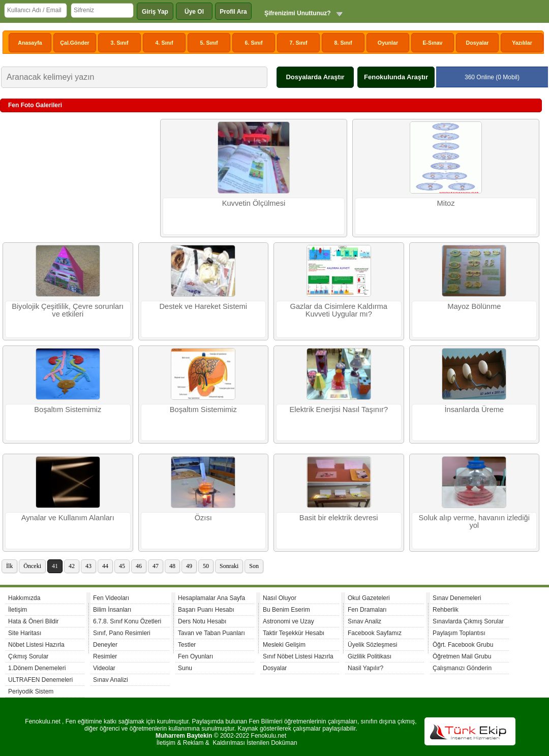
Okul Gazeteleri (369, 598)
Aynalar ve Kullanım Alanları (68, 518)
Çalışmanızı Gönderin (462, 668)
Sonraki (229, 566)
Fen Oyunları (195, 656)
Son (254, 566)
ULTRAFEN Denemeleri (40, 680)
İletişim (18, 610)
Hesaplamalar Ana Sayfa (211, 598)
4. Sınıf (164, 43)
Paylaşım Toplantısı (459, 633)
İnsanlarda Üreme (475, 409)
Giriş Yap (155, 12)
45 (122, 566)
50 (206, 566)
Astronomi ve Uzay (288, 621)
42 (72, 566)
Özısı (203, 518)
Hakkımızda (24, 598)
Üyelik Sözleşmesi (372, 645)
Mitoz (446, 203)
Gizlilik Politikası (370, 656)
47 (156, 566)
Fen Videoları (111, 598)
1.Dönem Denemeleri (37, 668)
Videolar (104, 668)
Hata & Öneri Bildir (33, 621)
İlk (9, 566)
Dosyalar (477, 43)
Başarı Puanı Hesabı (206, 610)
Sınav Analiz (364, 621)
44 (105, 566)
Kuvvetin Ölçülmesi (254, 203)
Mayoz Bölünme (474, 306)
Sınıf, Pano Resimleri (122, 633)
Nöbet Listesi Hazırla (36, 645)
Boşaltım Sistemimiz (68, 409)
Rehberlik (446, 610)
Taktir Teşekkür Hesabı (294, 633)
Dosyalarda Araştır (315, 77)
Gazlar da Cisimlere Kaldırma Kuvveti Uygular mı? (339, 310)
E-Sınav (432, 43)
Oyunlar (388, 43)
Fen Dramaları (367, 610)
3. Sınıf (120, 43)
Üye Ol (194, 12)
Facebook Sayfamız (375, 633)
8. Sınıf (343, 43)
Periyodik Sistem (31, 691)
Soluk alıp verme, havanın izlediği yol (474, 522)
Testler (187, 645)
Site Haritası (25, 633)
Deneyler (105, 645)
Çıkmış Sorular (28, 656)
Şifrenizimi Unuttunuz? (298, 13)
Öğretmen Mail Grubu (462, 656)
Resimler (105, 656)
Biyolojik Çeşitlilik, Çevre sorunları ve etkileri (68, 310)
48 (172, 566)
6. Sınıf (254, 43)
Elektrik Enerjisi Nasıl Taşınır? (339, 409)
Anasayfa (30, 43)
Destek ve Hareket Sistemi (203, 306)
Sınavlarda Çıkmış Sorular (468, 621)
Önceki (32, 566)
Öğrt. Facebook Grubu (463, 645)
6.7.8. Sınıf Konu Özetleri (127, 621)
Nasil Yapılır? (365, 668)
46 (139, 566)
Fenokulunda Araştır (396, 77)
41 (55, 566)
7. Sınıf (299, 43)
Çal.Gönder (74, 43)
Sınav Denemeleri (457, 598)
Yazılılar (522, 43)
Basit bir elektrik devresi (339, 518)
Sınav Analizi (111, 680)
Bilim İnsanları (112, 610)
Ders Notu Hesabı (202, 621)
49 (189, 566)
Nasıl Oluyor (280, 598)
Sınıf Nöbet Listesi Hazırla (298, 656)
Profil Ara (233, 12)
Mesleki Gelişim (284, 645)
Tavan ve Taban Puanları (211, 633)
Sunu (185, 668)
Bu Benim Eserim (286, 610)
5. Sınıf (209, 43)
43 (88, 566)
